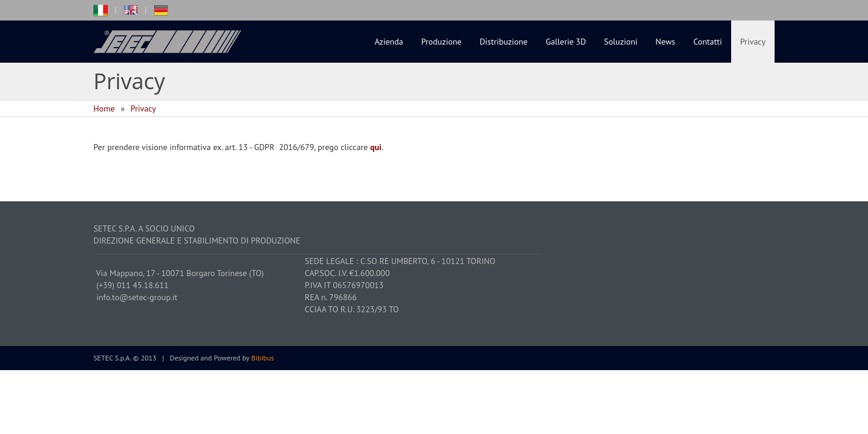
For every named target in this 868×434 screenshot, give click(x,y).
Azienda (389, 42)
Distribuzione (504, 42)
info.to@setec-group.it (137, 297)
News (666, 42)
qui (376, 147)
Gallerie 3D (566, 42)
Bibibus (263, 358)
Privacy (753, 42)
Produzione (442, 42)
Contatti (708, 42)
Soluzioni (621, 42)
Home (104, 108)
